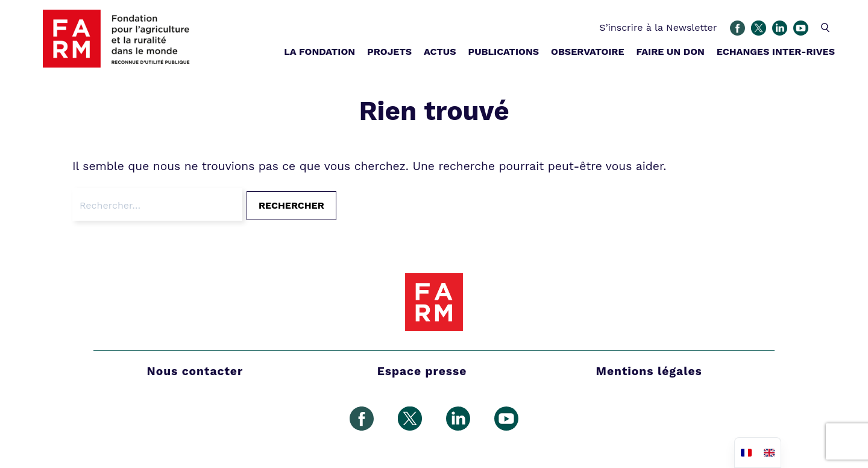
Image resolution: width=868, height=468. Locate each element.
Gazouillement (759, 28)
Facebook (737, 28)
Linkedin (780, 28)
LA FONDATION (319, 52)
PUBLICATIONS (503, 52)
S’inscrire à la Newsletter (658, 27)
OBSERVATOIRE (587, 52)
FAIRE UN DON (670, 52)
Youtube (801, 28)
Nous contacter (195, 371)
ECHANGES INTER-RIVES (776, 52)
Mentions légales (649, 371)
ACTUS (440, 52)
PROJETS (389, 52)
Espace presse (422, 371)
